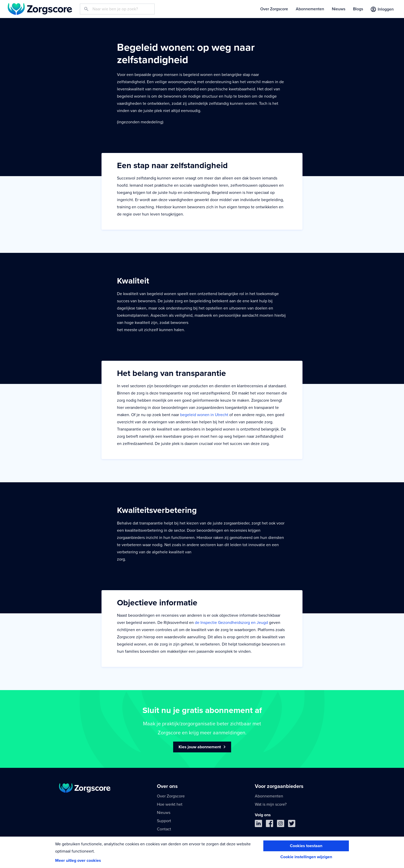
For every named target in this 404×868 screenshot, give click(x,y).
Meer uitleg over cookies (78, 861)
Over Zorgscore (274, 9)
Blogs (358, 9)
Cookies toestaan (306, 846)
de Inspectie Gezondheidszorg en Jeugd (231, 623)
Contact (164, 829)
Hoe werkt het (170, 804)
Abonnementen (310, 9)
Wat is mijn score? (271, 804)
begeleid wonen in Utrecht (204, 415)
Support (164, 821)
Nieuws (339, 9)
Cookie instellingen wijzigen (306, 857)
